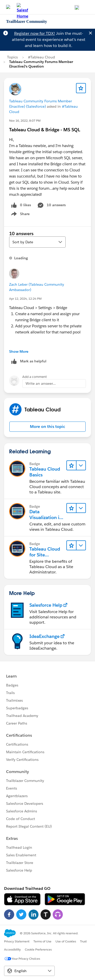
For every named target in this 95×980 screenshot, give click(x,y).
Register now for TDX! (35, 33)
